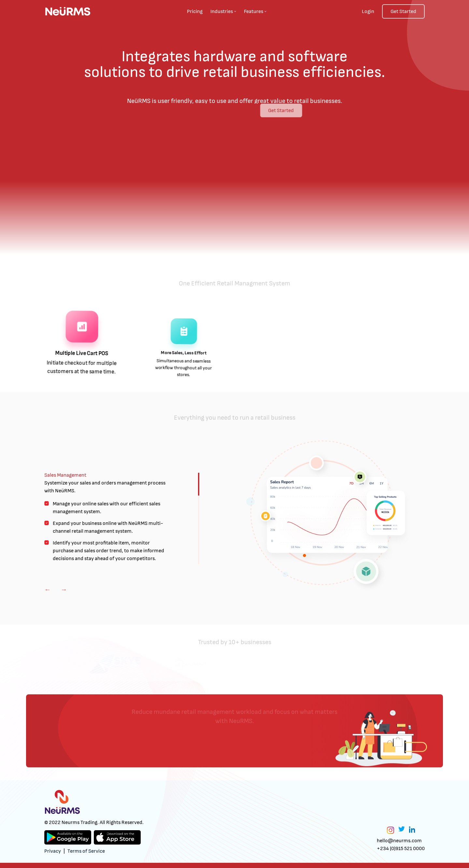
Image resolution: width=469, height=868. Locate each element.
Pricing (195, 11)
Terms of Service (86, 851)
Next (64, 589)
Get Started (403, 11)
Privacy (53, 851)
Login (368, 11)
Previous (48, 589)
